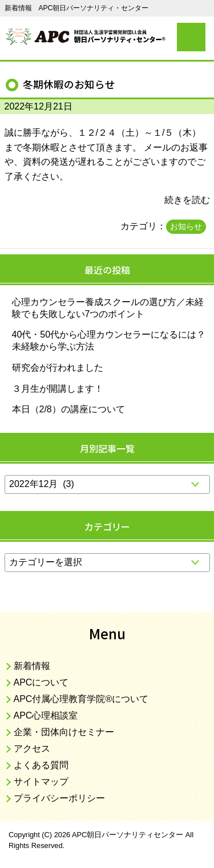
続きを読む (187, 200)
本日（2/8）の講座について (68, 409)
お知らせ (186, 226)
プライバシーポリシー (59, 798)
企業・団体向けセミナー (64, 732)
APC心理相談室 (46, 715)
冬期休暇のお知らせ (69, 84)
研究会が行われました (58, 368)
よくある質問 (41, 765)
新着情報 (32, 666)
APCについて (41, 682)
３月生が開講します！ (58, 389)
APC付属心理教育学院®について (81, 699)
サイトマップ (41, 782)
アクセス (32, 749)
